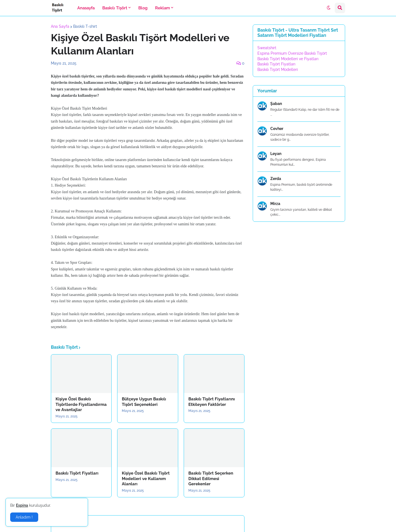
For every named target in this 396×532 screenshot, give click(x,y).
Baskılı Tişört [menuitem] (115, 8)
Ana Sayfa (60, 26)
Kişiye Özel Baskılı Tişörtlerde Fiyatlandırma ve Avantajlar (81, 404)
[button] (329, 8)
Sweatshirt (267, 48)
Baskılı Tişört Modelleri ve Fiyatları (288, 59)
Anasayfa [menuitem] (86, 8)
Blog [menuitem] (143, 8)
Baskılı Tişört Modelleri (278, 70)
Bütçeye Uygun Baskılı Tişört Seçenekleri (144, 402)
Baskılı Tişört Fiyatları (77, 473)
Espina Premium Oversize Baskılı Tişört (292, 53)
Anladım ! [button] (24, 517)
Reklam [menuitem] (163, 8)
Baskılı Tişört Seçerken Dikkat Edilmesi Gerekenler (211, 479)
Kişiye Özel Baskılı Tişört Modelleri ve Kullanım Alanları (146, 479)
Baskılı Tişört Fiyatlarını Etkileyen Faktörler (212, 402)
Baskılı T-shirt (85, 26)
